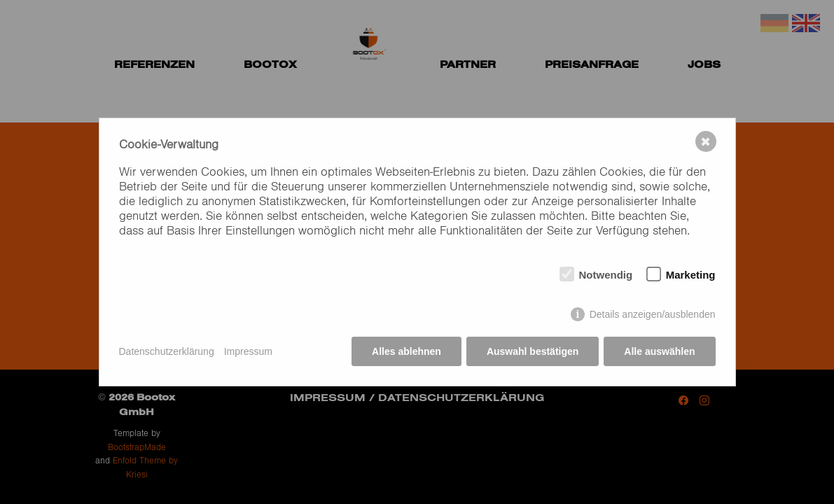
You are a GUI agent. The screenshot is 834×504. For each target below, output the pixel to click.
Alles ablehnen (406, 351)
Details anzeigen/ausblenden (653, 314)
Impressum (248, 351)
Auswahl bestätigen (533, 351)
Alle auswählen (659, 351)
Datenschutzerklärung (167, 351)
